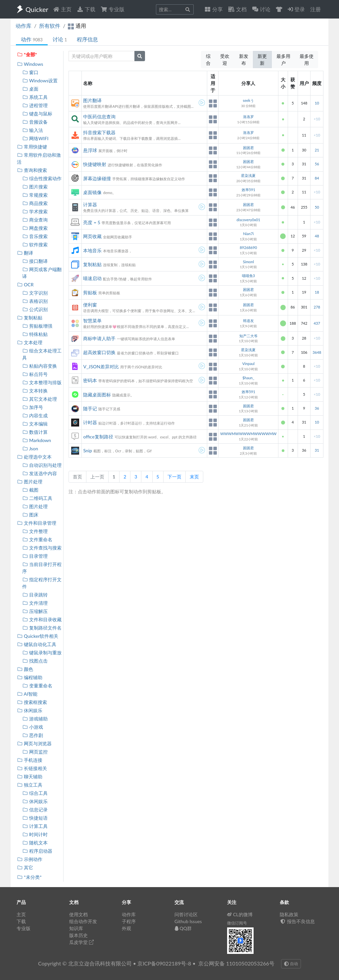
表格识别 (35, 301)
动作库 (24, 26)
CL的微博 (240, 914)
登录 (296, 9)
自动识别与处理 (42, 465)
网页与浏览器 (34, 743)
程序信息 (87, 39)
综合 (208, 60)
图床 (30, 515)
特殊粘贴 (35, 334)
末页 (194, 477)
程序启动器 (37, 851)
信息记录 (35, 810)
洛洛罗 (248, 117)
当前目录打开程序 (42, 568)
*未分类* (29, 877)
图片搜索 (35, 187)
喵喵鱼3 (249, 276)
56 (317, 164)
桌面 (30, 89)
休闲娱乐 (30, 710)
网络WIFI (35, 138)
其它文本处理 (40, 399)
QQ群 (183, 928)
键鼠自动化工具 (37, 644)
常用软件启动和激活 (39, 158)
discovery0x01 (248, 220)
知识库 (76, 928)
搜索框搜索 (32, 702)
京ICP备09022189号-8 (164, 963)
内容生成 (35, 415)
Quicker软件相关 (38, 636)
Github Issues (188, 921)
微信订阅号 (237, 923)
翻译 (25, 253)
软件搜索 (35, 245)
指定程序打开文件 (42, 583)
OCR (25, 285)
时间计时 (35, 834)
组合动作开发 (83, 921)
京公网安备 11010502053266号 (236, 963)
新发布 (244, 60)
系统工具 (35, 97)
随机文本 (35, 843)
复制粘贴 (30, 318)
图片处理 (30, 482)
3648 (317, 352)
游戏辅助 (35, 719)
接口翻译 (35, 261)
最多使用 (307, 60)
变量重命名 (37, 686)
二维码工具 (37, 498)
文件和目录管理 (37, 523)
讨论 (60, 39)
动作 (32, 39)
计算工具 (35, 826)
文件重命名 (37, 539)
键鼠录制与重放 (42, 653)
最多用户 (283, 60)
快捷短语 (35, 818)
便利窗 (90, 305)
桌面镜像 (92, 192)
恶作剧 (33, 735)
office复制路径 (98, 437)
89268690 (248, 247)
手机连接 (30, 760)
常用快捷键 (32, 147)
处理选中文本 (34, 457)
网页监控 (35, 752)
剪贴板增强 (37, 326)
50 (317, 207)
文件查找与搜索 (42, 548)
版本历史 (78, 935)
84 (317, 178)
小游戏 (33, 727)
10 (317, 103)
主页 (62, 9)
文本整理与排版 (42, 382)
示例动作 (30, 859)
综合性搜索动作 (42, 178)
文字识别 (35, 293)
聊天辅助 (30, 776)
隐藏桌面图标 (97, 395)
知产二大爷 (248, 336)
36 (317, 408)
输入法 (33, 130)
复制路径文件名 (42, 628)
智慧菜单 (92, 321)
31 (317, 450)
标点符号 (35, 374)
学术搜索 (35, 211)
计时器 (90, 422)
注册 (315, 9)
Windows (30, 64)
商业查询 (35, 220)
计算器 (90, 204)
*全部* (27, 54)
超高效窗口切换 (99, 352)
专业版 (113, 9)
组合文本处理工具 (42, 354)
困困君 (248, 148)
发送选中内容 (40, 473)
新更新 (262, 60)
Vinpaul (248, 364)
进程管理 (35, 105)
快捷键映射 (95, 164)
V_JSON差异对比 (101, 367)
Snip (87, 450)
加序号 (33, 407)
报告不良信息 (297, 921)
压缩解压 (35, 611)
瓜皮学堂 (81, 942)
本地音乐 (92, 250)
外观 (126, 928)
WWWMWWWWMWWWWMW (248, 434)
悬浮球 (90, 150)
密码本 (90, 380)
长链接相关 (32, 768)
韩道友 (248, 321)
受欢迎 (225, 60)
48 (317, 236)
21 (317, 150)
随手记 (90, 408)
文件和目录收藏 (42, 619)
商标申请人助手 (99, 338)
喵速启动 (92, 278)
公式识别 (35, 309)
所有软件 (50, 26)
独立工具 (30, 785)
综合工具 (35, 793)
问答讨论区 (186, 914)
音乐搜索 (35, 236)
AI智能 (27, 694)
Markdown (37, 440)
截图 (30, 490)
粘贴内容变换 (40, 366)
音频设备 (35, 122)
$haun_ (248, 378)
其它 (25, 867)
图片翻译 (92, 100)
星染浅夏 (248, 175)
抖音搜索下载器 (99, 132)
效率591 (248, 190)
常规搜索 (35, 195)
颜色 (25, 669)
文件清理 (35, 603)
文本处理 (30, 342)
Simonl (248, 262)
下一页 (174, 477)
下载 (86, 9)
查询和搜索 (32, 170)
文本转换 (35, 391)
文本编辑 (35, 424)
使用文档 (78, 914)
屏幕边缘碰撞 (97, 178)
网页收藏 (92, 236)
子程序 (129, 921)
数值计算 (35, 432)
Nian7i (248, 234)
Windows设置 (40, 81)
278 (317, 307)
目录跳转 (35, 595)
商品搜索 (35, 203)
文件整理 (35, 531)
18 (317, 292)
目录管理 (35, 556)
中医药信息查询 (99, 117)
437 (317, 323)
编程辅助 (30, 677)
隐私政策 (289, 914)
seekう (248, 100)
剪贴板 (90, 292)
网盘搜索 (35, 228)
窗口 (30, 72)
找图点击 (35, 661)
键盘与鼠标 (37, 114)
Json (30, 449)
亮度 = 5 (92, 222)
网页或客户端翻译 (42, 273)
